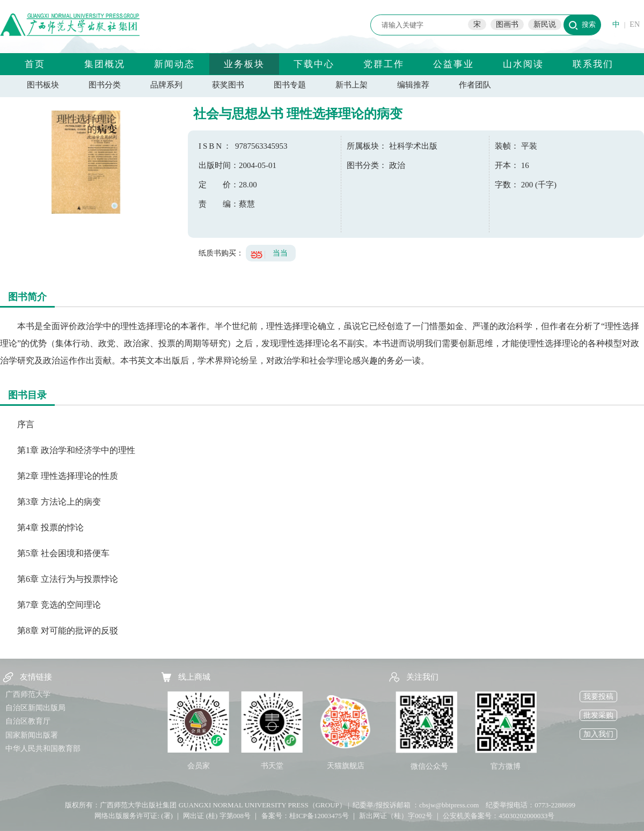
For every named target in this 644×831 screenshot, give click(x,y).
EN (635, 24)
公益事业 (453, 64)
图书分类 (105, 85)
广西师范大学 (28, 694)
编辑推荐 (413, 85)
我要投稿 (598, 697)
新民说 (545, 24)
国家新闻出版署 (32, 735)
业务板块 (244, 64)
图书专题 (290, 85)
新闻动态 (174, 64)
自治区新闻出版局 (35, 708)
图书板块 (43, 85)
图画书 (507, 24)
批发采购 (598, 715)
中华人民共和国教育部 (43, 749)
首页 (35, 64)
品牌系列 (166, 85)
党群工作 (384, 64)
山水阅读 (523, 64)
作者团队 (475, 85)
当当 (280, 253)
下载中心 (314, 64)
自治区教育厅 (28, 721)
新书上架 (352, 85)
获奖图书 (228, 85)
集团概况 (105, 64)
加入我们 (598, 734)
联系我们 (593, 64)
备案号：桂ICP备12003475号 (305, 816)
